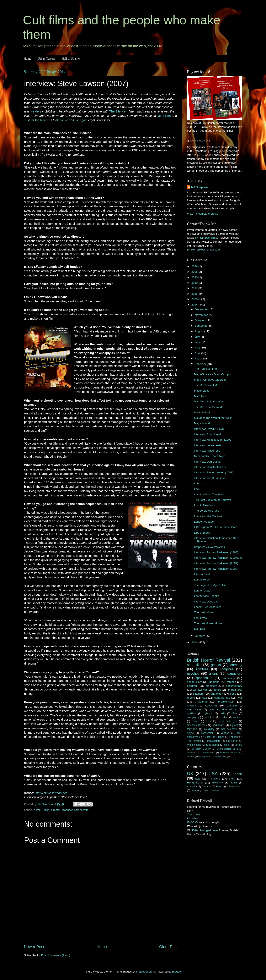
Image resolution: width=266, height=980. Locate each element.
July (198, 337)
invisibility (209, 729)
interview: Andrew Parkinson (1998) (216, 552)
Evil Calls (193, 822)
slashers (198, 694)
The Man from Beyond (208, 407)
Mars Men (200, 396)
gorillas (191, 713)
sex (205, 698)
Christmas (201, 702)
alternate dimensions (223, 709)
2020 (195, 277)
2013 (195, 642)
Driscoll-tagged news (205, 830)
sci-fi (227, 745)
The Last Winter (204, 612)
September (202, 326)
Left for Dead (202, 591)
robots (191, 698)
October (200, 320)
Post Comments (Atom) (56, 955)
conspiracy (193, 717)
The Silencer (118, 111)
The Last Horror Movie (208, 623)
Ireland (194, 791)
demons (214, 682)
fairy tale (192, 729)
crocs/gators (213, 741)
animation (229, 678)
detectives (210, 717)
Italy (198, 779)
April (198, 353)
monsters (211, 686)
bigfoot (234, 725)
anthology (217, 694)
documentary (234, 686)
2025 (195, 272)
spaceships (204, 678)
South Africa (235, 787)
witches (231, 682)
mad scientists (229, 729)
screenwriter (82, 810)
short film (194, 665)
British (46, 810)
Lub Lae (199, 483)
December (202, 309)
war (240, 698)
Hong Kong (195, 783)
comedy (236, 665)
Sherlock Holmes (197, 725)
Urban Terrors (46, 59)
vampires (227, 669)
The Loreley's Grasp (207, 511)
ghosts (216, 665)
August (199, 331)
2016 (195, 294)
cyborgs (208, 714)
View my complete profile (203, 214)
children (192, 686)
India (232, 779)
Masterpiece (202, 391)
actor (37, 810)
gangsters (235, 673)
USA (213, 774)
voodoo (225, 733)
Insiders (36, 111)
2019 (195, 283)
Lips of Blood (202, 533)
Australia (192, 787)
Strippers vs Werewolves (209, 547)
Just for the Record (37, 120)
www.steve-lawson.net (52, 793)
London (234, 737)
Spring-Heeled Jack (227, 749)
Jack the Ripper (215, 737)
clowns (196, 721)
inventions (192, 753)
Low (197, 489)
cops (233, 694)
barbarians (218, 725)
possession (207, 733)
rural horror (213, 745)
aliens (213, 673)
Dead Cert (164, 116)
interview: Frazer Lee (207, 451)
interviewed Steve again (71, 120)
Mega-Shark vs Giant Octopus (213, 374)
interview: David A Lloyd (209, 429)
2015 (195, 299)
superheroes (222, 698)
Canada (206, 787)
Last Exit (199, 629)
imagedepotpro (146, 972)
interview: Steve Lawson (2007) (214, 472)
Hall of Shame (71, 59)
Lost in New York (205, 505)
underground (205, 756)
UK (190, 774)
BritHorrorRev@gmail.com (203, 250)
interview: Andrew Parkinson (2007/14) (218, 558)
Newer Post (34, 947)
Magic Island (202, 423)
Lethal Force (202, 580)
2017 (195, 288)
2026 (195, 266)
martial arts (235, 690)
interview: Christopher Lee (210, 467)
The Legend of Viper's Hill (210, 585)
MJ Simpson (199, 187)
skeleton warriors (229, 753)
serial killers (195, 682)
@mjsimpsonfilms (206, 238)
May (198, 348)
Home (28, 59)
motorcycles (209, 753)
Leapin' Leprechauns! (208, 607)
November (202, 315)
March (199, 359)
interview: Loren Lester (208, 445)
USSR (205, 791)
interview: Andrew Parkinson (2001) (216, 563)
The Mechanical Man (207, 385)
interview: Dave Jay (206, 602)
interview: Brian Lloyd (207, 434)
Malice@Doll (202, 412)
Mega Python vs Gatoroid (210, 380)
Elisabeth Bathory (201, 749)
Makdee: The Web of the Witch (213, 418)
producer (67, 810)
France (219, 787)
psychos (193, 673)
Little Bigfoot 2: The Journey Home (216, 527)
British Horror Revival (209, 660)
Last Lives (200, 618)
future (218, 690)
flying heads (194, 745)
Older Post (168, 947)
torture (238, 745)
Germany (218, 783)
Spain (233, 783)
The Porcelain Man (206, 369)
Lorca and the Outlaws (208, 516)
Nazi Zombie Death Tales (210, 456)
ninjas (190, 733)
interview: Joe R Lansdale (210, 478)
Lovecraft (211, 706)
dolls (222, 714)
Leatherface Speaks (207, 596)
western (238, 717)
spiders (224, 717)
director (55, 810)
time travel (194, 709)
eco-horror (232, 741)
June (198, 342)
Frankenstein (226, 702)
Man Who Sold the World (210, 401)
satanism (231, 706)
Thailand (215, 779)
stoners (191, 756)
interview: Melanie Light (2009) (213, 440)
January (200, 636)
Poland (216, 791)
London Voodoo (204, 522)
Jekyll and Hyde (228, 721)
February (201, 364)
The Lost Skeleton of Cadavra (213, 500)
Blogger (177, 972)
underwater (221, 756)
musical (192, 706)
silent (209, 721)
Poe (235, 714)
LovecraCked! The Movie (210, 494)
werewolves (200, 690)
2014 (195, 305)
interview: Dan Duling (207, 462)
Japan (238, 774)
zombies (202, 669)
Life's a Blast (202, 574)
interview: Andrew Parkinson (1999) (216, 569)
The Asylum (194, 741)
